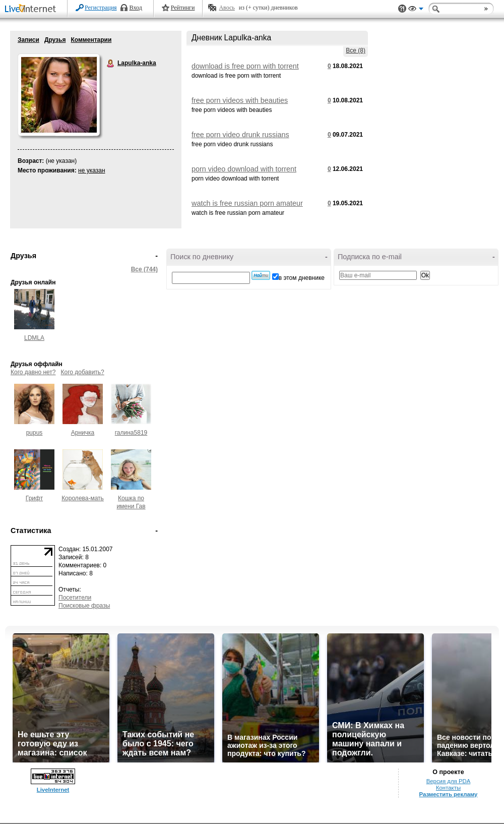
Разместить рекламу (449, 794)
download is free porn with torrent (245, 66)
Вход (136, 8)
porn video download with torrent (244, 169)
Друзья (55, 40)
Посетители (75, 598)
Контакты (448, 788)
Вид (416, 10)
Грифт (34, 498)
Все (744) (144, 269)
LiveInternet (32, 9)
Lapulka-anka (111, 64)
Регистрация (101, 8)
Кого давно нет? (33, 372)
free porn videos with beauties (240, 100)
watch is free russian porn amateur (247, 203)
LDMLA (34, 338)
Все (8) (356, 50)
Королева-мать (83, 498)
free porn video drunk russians (240, 135)
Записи (28, 40)
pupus (35, 433)
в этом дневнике (302, 278)
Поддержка (402, 9)
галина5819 (131, 433)
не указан (92, 170)
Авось (227, 8)
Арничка (83, 433)
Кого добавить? (83, 372)
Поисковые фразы (84, 606)
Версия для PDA (449, 781)
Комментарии (91, 40)
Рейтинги (183, 8)
